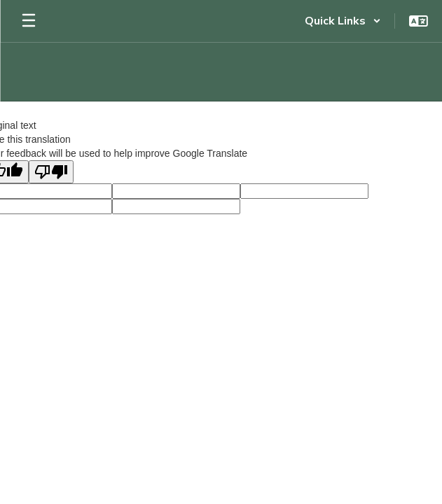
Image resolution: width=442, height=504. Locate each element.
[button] (343, 21)
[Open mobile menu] (29, 21)
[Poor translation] (51, 172)
